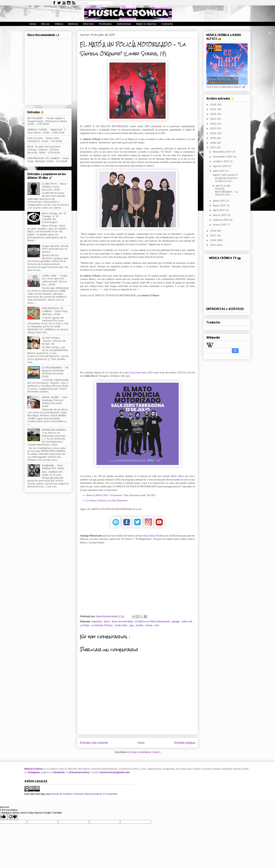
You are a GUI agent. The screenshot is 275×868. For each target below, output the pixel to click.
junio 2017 (220, 201)
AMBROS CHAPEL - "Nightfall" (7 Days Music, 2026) (47, 131)
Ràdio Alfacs (178, 476)
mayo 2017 (220, 205)
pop (132, 625)
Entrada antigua (185, 743)
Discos (46, 24)
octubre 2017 (221, 161)
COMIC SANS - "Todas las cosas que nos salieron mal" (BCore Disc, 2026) (55, 280)
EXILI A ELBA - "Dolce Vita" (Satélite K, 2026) (44, 140)
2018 (213, 143)
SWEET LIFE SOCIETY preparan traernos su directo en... (225, 178)
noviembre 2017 (223, 157)
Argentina (97, 621)
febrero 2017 (221, 220)
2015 (213, 235)
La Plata (85, 625)
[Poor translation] (13, 817)
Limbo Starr (108, 139)
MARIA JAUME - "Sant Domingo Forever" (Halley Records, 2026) (55, 402)
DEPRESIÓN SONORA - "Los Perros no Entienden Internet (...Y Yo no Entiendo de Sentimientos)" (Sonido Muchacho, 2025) (48, 437)
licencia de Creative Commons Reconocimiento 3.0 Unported (84, 794)
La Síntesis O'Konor (102, 625)
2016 (213, 231)
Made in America (146, 24)
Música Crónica (33, 769)
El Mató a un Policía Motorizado (153, 621)
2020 (214, 133)
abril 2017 (219, 210)
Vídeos (59, 24)
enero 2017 (220, 225)
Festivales (105, 24)
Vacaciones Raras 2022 (141, 373)
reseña (140, 625)
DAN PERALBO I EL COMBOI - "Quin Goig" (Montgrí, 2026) (48, 160)
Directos (89, 24)
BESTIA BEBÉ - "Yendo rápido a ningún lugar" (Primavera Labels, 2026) (48, 121)
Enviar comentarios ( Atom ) (145, 752)
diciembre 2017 (223, 152)
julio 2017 (219, 171)
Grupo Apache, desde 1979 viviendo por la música (55, 249)
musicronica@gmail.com (115, 772)
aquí (128, 376)
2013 (213, 245)
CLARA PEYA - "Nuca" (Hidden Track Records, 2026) (55, 187)
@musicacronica (79, 772)
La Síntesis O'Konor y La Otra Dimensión (107, 501)
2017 (213, 147)
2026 (214, 104)
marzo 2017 (220, 215)
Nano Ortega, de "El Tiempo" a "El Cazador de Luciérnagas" (54, 218)
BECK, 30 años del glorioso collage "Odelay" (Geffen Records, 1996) (44, 150)
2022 (213, 124)
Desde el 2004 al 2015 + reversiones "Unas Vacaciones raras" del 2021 (121, 495)
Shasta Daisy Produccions (156, 536)
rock (157, 625)
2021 (213, 128)
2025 (214, 109)
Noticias (73, 24)
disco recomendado (123, 621)
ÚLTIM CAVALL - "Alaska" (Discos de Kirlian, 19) (54, 341)
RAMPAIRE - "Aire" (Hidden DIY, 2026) (53, 467)
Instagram (34, 772)
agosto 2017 (221, 166)
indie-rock (187, 621)
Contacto (167, 24)
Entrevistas (124, 24)
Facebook (59, 772)
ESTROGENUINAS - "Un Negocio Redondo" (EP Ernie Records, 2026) (55, 372)
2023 (213, 119)
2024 (214, 114)
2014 (213, 240)
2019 (213, 138)
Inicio (33, 24)
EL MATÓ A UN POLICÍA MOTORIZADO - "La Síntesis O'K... (225, 190)
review (149, 625)
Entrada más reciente (94, 743)
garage (176, 621)
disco (107, 621)
